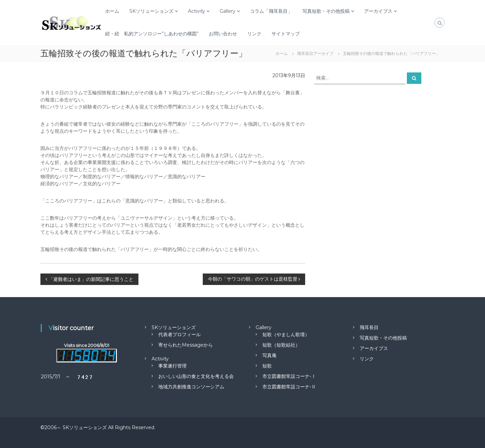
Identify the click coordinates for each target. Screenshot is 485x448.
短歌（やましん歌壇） (286, 334)
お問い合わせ (223, 34)
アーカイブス (378, 11)
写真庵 (269, 355)
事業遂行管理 (172, 366)
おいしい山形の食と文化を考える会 (196, 376)
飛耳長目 (369, 327)
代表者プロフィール (180, 334)
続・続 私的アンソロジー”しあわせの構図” (152, 34)
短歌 (267, 366)
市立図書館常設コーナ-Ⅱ (289, 387)
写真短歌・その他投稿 (326, 11)
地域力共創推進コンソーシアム (191, 387)
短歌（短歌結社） (281, 345)
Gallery (228, 11)
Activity (197, 11)
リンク (254, 34)
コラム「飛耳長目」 (271, 11)
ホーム (112, 11)
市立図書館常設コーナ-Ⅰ (289, 376)
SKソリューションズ (151, 11)
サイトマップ (286, 34)
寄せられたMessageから (186, 345)
